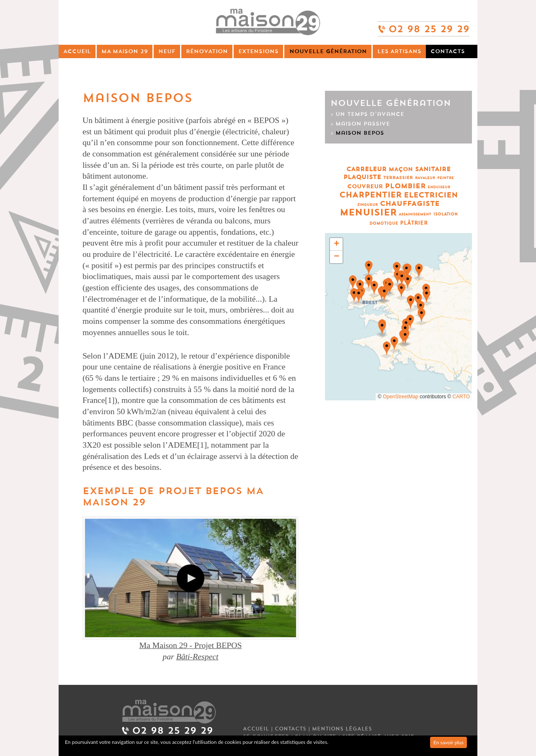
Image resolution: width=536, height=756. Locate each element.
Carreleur (366, 169)
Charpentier (370, 195)
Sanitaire (433, 169)
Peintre (446, 178)
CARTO (461, 397)
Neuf (167, 51)
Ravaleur (425, 178)
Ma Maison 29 (125, 51)
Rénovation (207, 51)
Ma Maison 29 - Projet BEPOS (190, 645)
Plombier (405, 186)
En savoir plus (448, 742)
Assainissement (415, 214)
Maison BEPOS (360, 133)
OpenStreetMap (401, 397)
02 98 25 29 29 (423, 25)
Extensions (258, 51)
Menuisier (368, 213)
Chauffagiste (410, 204)
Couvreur (365, 186)
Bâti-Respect (197, 656)
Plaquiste (362, 177)
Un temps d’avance (370, 114)
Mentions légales (342, 729)
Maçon (401, 169)
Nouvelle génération (328, 51)
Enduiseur (439, 187)
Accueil (77, 51)
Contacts (448, 51)
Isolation (446, 214)
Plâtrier (414, 223)
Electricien (431, 195)
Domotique (384, 224)
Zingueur (367, 205)
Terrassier (398, 178)
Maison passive (363, 124)
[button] (384, 295)
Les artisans (399, 51)
